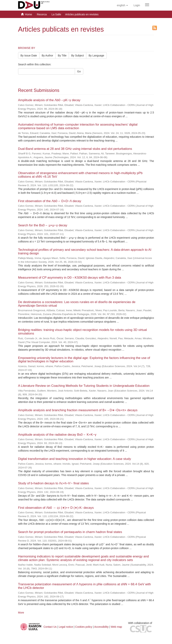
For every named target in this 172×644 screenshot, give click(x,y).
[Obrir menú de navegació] (147, 5)
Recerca (42, 14)
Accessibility (101, 627)
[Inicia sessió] (137, 5)
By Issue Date (29, 55)
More (21, 613)
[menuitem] (137, 5)
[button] (122, 5)
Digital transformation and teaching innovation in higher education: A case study (75, 459)
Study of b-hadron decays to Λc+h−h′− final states (54, 483)
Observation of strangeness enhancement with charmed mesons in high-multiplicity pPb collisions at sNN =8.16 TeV (80, 175)
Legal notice (66, 627)
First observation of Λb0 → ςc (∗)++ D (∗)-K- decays (56, 508)
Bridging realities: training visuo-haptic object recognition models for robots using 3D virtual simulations (83, 332)
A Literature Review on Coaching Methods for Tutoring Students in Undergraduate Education (84, 386)
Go (79, 71)
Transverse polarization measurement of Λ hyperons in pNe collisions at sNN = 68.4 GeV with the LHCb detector (85, 586)
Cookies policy (84, 627)
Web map (116, 627)
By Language (96, 55)
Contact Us (50, 627)
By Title (62, 55)
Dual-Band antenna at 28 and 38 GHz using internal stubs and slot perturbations (75, 149)
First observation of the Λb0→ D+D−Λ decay (50, 201)
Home (28, 14)
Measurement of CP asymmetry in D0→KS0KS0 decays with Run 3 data (70, 278)
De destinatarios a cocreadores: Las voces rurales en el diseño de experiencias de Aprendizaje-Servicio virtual (77, 304)
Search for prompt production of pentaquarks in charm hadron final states (70, 532)
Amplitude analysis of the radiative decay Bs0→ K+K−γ (57, 435)
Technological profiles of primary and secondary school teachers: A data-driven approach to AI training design (85, 252)
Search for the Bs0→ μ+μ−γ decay (43, 225)
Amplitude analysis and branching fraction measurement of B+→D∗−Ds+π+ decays (78, 410)
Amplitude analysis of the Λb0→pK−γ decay (49, 100)
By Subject (78, 55)
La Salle (56, 14)
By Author (47, 55)
